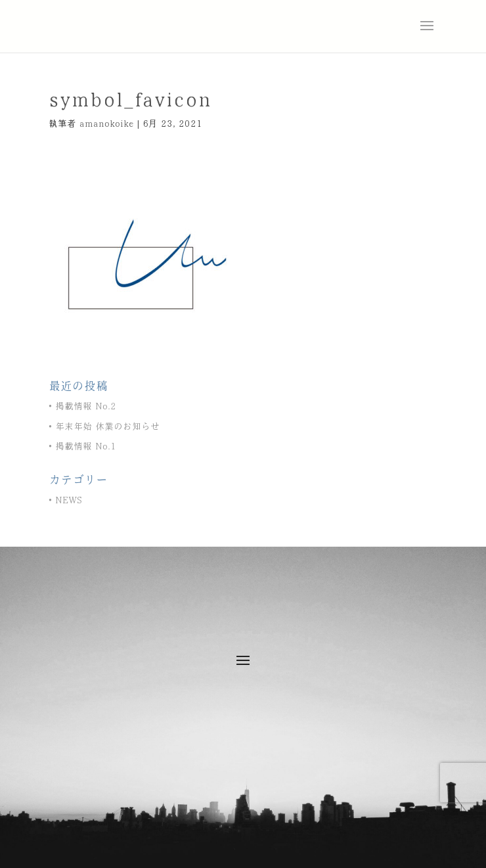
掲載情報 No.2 (86, 406)
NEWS (69, 500)
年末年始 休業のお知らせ (107, 427)
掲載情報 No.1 (86, 446)
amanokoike (107, 124)
